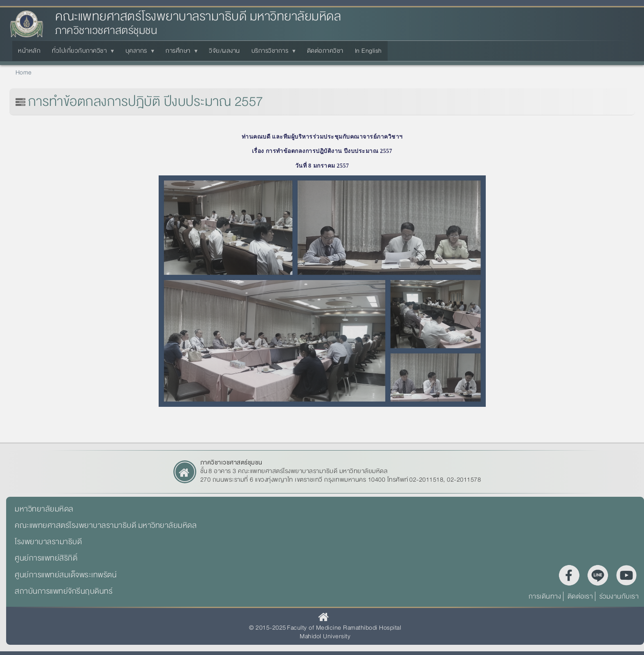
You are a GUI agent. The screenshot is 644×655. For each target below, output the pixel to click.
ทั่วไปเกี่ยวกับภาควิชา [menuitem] (81, 53)
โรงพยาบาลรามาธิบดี (48, 542)
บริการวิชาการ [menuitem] (272, 53)
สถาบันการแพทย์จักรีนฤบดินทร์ (64, 591)
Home (24, 72)
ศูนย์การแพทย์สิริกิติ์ (46, 558)
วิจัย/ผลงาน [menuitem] (224, 51)
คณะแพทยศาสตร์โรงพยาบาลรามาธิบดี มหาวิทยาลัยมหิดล (198, 17)
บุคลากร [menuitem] (138, 53)
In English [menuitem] (368, 51)
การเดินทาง (545, 596)
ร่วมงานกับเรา (619, 596)
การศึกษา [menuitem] (180, 53)
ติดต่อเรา (580, 596)
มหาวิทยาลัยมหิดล (44, 509)
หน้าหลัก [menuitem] (29, 51)
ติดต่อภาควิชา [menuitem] (325, 51)
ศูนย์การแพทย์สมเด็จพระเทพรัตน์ (66, 575)
